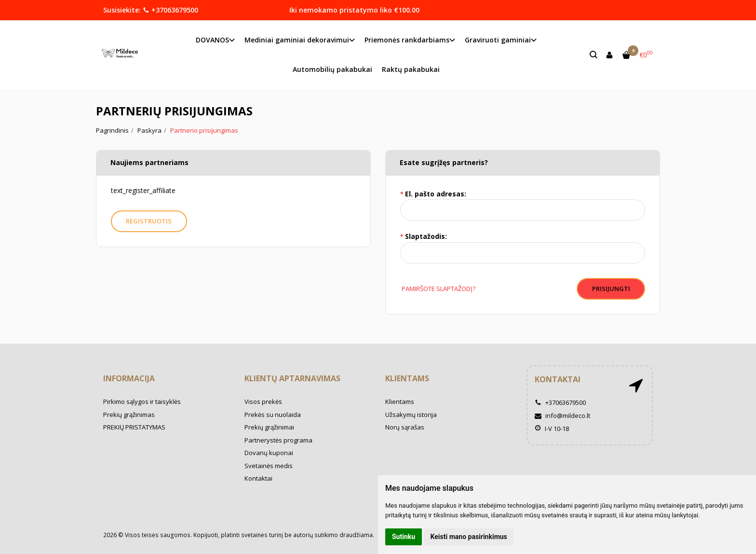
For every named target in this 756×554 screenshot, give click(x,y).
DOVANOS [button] (212, 40)
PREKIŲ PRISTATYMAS (134, 427)
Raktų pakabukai (411, 69)
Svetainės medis (269, 466)
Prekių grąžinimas (129, 415)
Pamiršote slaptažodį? (438, 289)
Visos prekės (263, 402)
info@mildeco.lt (562, 415)
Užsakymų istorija (411, 415)
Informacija (129, 378)
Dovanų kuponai (269, 453)
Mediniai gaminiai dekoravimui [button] (297, 40)
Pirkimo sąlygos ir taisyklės (142, 402)
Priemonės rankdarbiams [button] (407, 40)
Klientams (407, 378)
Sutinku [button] (404, 537)
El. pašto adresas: (436, 194)
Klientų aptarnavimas (292, 378)
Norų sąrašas (405, 427)
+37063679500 (170, 10)
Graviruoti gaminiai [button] (498, 40)
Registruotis (149, 221)
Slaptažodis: (426, 236)
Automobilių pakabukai (332, 69)
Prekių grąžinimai (269, 427)
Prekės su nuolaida (273, 415)
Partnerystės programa (278, 440)
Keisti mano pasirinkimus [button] (469, 537)
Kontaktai (258, 478)
